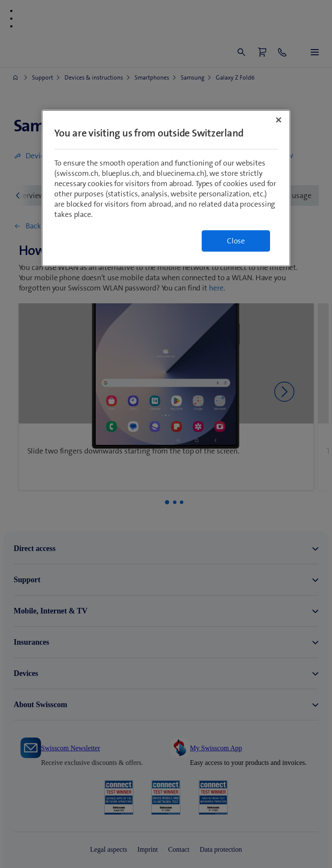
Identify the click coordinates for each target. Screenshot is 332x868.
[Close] (279, 120)
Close (236, 241)
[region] (166, 188)
